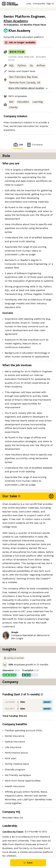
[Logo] (10, 4)
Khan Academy (16, 21)
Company (35, 145)
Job (18, 145)
